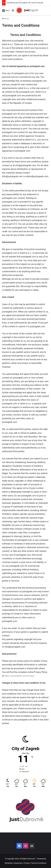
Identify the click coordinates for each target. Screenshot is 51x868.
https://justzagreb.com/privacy (19, 676)
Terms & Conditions (39, 863)
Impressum (18, 863)
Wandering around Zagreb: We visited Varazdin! (25, 3)
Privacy (27, 863)
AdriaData (8, 863)
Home (5, 19)
